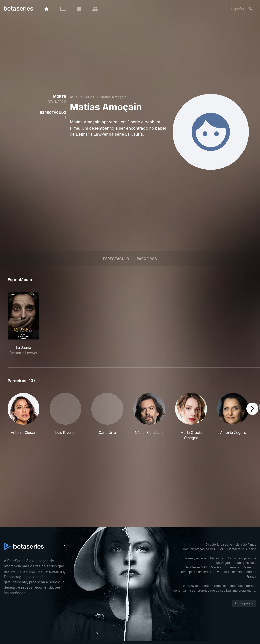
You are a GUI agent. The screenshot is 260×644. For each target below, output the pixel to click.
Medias (216, 567)
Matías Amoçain (113, 97)
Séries (89, 97)
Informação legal (195, 558)
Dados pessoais (245, 563)
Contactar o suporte (242, 549)
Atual (74, 97)
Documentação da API (199, 549)
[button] (23, 417)
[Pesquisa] (251, 9)
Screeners (232, 567)
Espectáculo (116, 259)
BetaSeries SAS (196, 567)
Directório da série (219, 544)
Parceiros (147, 259)
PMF (221, 549)
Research (249, 567)
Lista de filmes (246, 544)
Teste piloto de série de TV (200, 572)
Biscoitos (216, 558)
